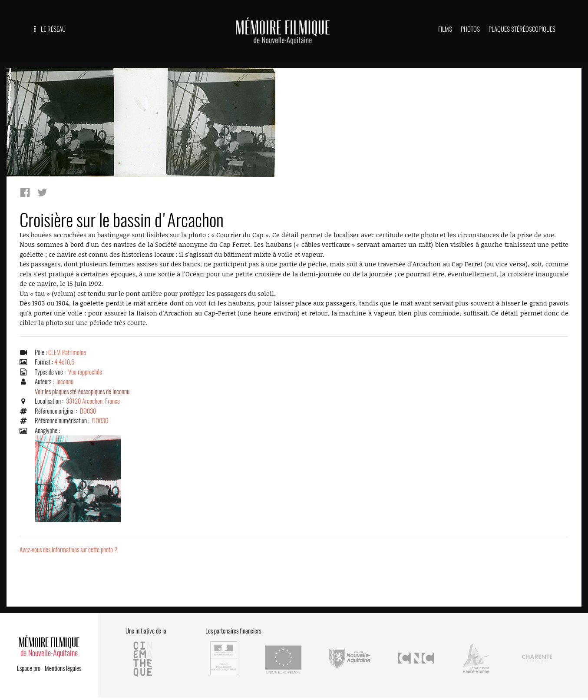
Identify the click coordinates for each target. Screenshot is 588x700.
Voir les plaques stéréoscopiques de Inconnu (82, 391)
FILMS (445, 29)
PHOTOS (470, 29)
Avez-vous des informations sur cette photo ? (68, 550)
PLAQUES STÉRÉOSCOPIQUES (522, 29)
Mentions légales (63, 668)
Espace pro (29, 668)
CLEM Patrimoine (67, 352)
